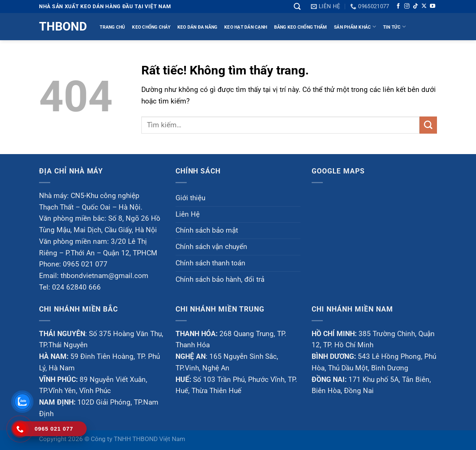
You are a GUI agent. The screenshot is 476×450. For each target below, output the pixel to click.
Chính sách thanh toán (210, 263)
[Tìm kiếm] (297, 6)
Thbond (62, 26)
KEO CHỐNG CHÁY (151, 27)
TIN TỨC (394, 27)
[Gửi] (428, 125)
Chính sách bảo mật (207, 230)
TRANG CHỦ (112, 27)
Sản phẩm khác (355, 27)
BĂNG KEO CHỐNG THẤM (301, 27)
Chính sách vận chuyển (211, 247)
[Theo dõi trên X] (424, 6)
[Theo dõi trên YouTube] (432, 6)
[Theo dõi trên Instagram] (407, 6)
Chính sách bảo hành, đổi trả (220, 279)
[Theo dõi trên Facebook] (398, 6)
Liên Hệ (188, 214)
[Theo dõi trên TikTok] (415, 6)
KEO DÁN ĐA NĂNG (197, 27)
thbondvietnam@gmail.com (104, 276)
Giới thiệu (190, 198)
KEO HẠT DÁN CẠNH (246, 27)
